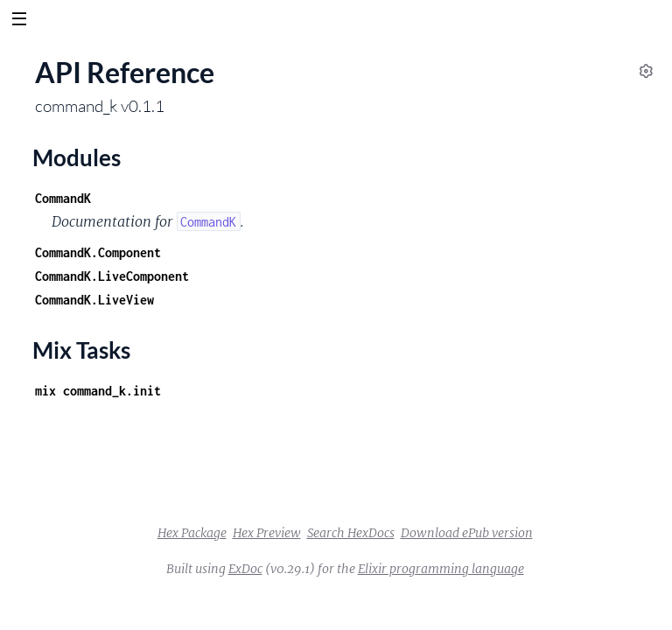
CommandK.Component (98, 252)
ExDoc (245, 569)
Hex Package (192, 533)
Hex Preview (267, 533)
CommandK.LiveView (94, 300)
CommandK (63, 198)
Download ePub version (467, 533)
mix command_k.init (98, 391)
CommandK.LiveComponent (112, 276)
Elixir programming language (441, 569)
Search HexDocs (351, 533)
